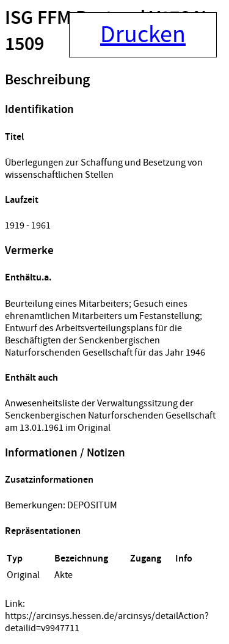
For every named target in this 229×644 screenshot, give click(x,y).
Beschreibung (47, 80)
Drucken (143, 35)
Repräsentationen (43, 531)
